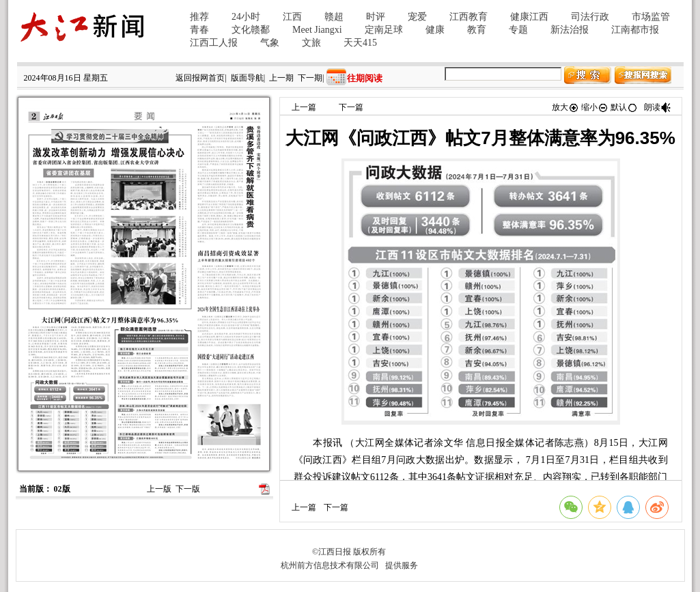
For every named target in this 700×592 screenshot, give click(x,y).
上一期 (281, 78)
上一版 (159, 489)
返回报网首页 (200, 78)
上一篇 (304, 107)
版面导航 (247, 78)
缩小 (595, 107)
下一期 (310, 78)
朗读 (658, 107)
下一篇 (351, 107)
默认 (624, 107)
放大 (565, 107)
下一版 (188, 489)
